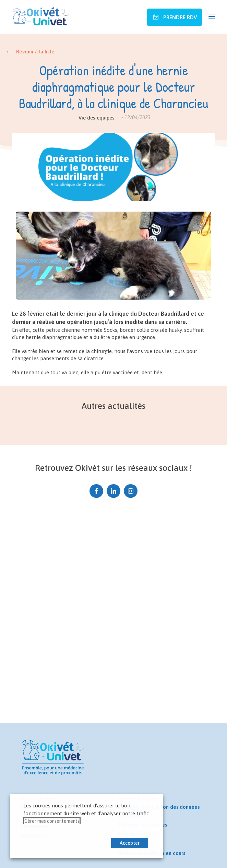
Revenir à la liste (35, 52)
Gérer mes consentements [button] (52, 821)
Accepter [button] (130, 843)
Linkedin (113, 489)
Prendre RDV (179, 17)
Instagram (131, 489)
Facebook (96, 489)
